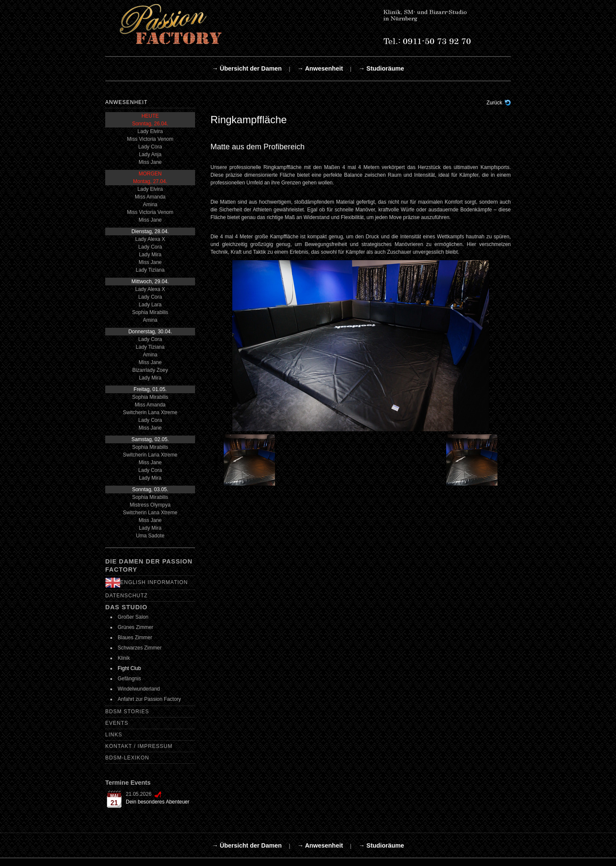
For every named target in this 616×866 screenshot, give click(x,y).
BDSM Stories (127, 712)
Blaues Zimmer (135, 638)
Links (114, 735)
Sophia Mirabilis (150, 312)
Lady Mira (150, 255)
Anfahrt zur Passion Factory (149, 699)
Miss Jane (150, 162)
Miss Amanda (150, 197)
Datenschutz (126, 596)
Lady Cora (150, 147)
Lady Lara (150, 305)
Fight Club (129, 668)
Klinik (124, 658)
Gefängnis (129, 679)
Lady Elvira (150, 131)
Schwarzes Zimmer (140, 648)
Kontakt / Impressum (139, 746)
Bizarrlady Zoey (150, 370)
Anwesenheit (126, 102)
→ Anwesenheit (320, 68)
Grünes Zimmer (135, 627)
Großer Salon (133, 617)
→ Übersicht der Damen (247, 68)
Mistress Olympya (150, 505)
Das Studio (126, 607)
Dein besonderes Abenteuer (158, 802)
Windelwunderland (139, 689)
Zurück (494, 103)
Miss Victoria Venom (150, 139)
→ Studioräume (381, 68)
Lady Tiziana (150, 270)
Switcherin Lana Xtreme (150, 412)
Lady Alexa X (150, 239)
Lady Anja (150, 154)
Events (117, 723)
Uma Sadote (150, 536)
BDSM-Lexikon (127, 758)
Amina (150, 205)
